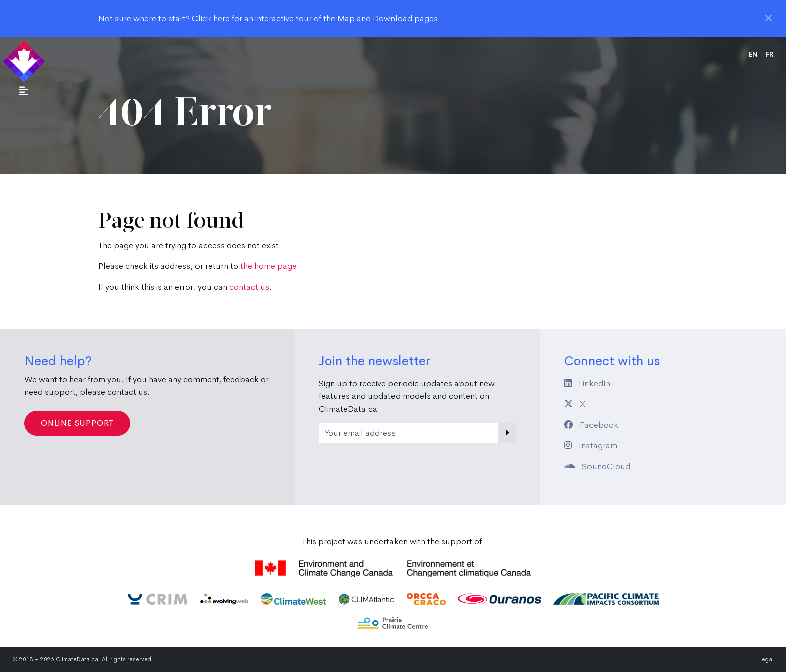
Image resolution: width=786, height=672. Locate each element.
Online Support (77, 423)
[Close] (769, 18)
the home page (268, 266)
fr (770, 54)
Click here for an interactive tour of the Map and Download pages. (316, 18)
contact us (249, 287)
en (753, 54)
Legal (767, 659)
